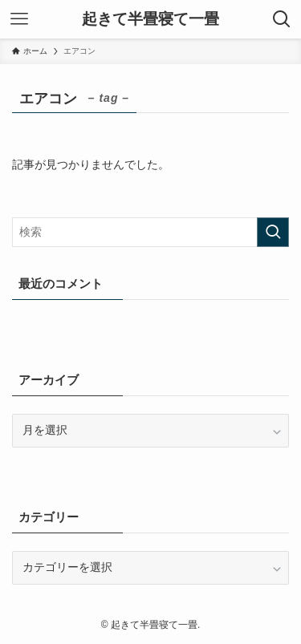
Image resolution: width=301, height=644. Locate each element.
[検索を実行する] (273, 232)
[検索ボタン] (282, 19)
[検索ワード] (150, 232)
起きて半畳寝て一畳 (150, 20)
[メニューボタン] (19, 19)
